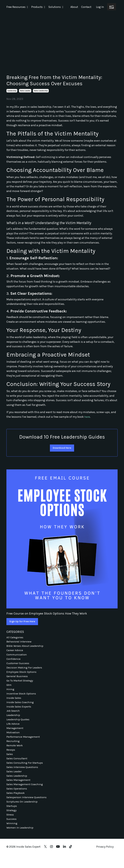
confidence (14, 661)
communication (17, 656)
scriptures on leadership (22, 813)
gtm (9, 688)
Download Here (62, 448)
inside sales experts (19, 711)
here (87, 417)
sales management (19, 790)
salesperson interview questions (28, 809)
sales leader (25, 91)
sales (10, 762)
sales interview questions (23, 776)
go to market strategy (21, 684)
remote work (15, 753)
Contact (86, 7)
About (74, 7)
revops (11, 758)
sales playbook (16, 804)
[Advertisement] (62, 38)
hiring (10, 693)
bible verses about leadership (26, 647)
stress (11, 827)
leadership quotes (18, 725)
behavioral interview (20, 642)
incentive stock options (22, 698)
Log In (100, 7)
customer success (19, 665)
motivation (14, 739)
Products (38, 7)
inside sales (14, 702)
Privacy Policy (105, 860)
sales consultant (18, 767)
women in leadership (20, 841)
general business (18, 679)
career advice (15, 651)
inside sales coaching (21, 707)
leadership (12, 91)
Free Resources (17, 7)
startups (12, 818)
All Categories (15, 638)
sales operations (17, 799)
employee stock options (22, 675)
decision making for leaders (25, 670)
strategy (12, 823)
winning (12, 836)
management (15, 735)
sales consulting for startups (26, 772)
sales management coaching (26, 795)
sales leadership (41, 91)
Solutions (56, 7)
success (12, 832)
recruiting (13, 749)
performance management (24, 744)
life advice (13, 730)
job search (13, 716)
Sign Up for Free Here (23, 621)
